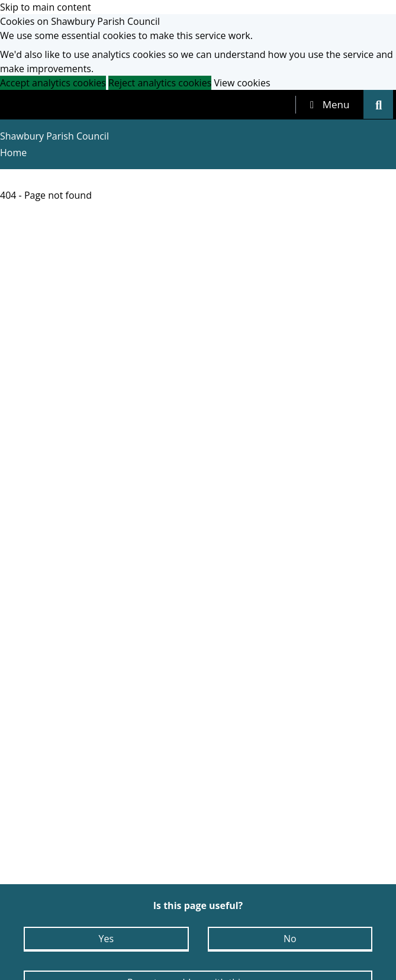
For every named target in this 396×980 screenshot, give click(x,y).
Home (13, 153)
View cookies (242, 83)
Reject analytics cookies (160, 83)
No (290, 939)
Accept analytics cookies (53, 83)
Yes (106, 939)
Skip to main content (46, 7)
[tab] (330, 105)
